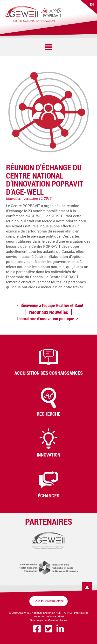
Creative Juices (58, 620)
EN (92, 4)
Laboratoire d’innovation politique (45, 319)
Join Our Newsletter (48, 601)
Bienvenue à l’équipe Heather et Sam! (52, 305)
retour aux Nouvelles (49, 312)
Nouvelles (13, 198)
